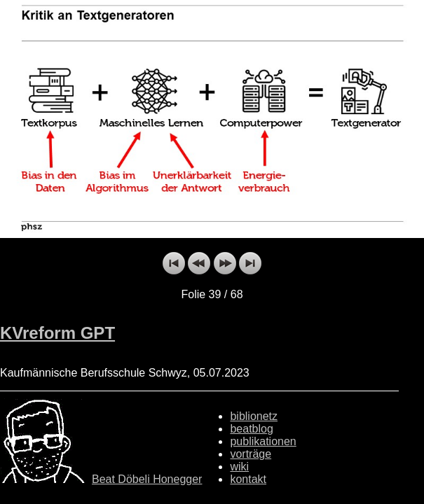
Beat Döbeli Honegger (147, 479)
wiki (239, 467)
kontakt (248, 479)
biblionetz (254, 416)
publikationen (263, 441)
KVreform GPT (57, 333)
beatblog (251, 429)
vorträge (251, 454)
